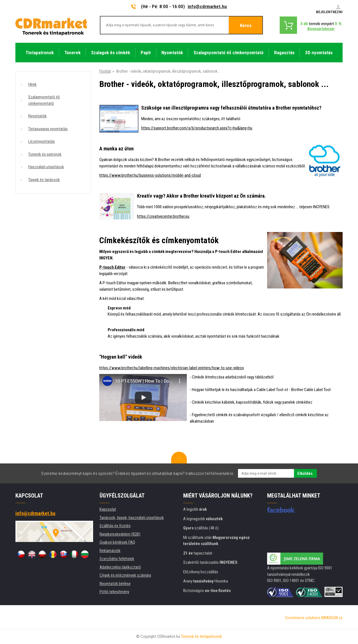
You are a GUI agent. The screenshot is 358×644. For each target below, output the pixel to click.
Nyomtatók (37, 116)
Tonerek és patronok (45, 154)
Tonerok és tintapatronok (202, 636)
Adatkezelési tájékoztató (120, 567)
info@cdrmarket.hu (207, 6)
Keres (246, 25)
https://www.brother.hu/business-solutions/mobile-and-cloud (150, 175)
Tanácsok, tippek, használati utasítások (132, 518)
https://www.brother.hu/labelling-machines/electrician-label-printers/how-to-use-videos (172, 368)
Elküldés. (305, 473)
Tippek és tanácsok (44, 180)
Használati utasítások (46, 167)
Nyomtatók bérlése (115, 584)
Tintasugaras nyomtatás (48, 129)
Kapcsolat (108, 509)
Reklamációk (110, 551)
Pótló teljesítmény (114, 592)
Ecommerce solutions (303, 618)
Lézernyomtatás (42, 141)
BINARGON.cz (332, 618)
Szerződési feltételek (117, 559)
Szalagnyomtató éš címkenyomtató (44, 100)
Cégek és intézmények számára (125, 575)
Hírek (32, 84)
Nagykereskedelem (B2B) (120, 534)
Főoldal (105, 71)
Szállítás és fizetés (115, 526)
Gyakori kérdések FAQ (117, 542)
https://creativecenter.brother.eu (163, 216)
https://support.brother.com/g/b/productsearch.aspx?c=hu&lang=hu (197, 128)
